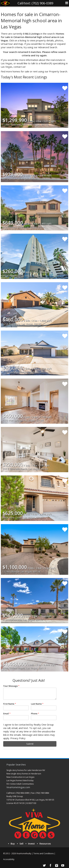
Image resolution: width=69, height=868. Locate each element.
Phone (34, 714)
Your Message (10, 686)
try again (41, 55)
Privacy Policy (18, 738)
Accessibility (9, 859)
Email (6, 714)
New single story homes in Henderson (24, 774)
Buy (13, 844)
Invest (31, 844)
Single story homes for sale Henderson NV (26, 770)
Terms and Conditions (44, 853)
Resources (45, 844)
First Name (9, 704)
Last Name (36, 704)
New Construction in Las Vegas (20, 777)
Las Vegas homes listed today (20, 780)
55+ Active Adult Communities (20, 784)
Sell (21, 844)
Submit (30, 744)
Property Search (58, 71)
